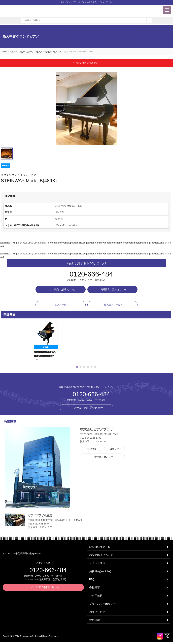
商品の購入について (101, 555)
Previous (30, 341)
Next (168, 108)
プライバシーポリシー (103, 605)
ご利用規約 (96, 597)
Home (4, 52)
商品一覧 (14, 52)
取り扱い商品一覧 (100, 547)
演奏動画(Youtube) (100, 572)
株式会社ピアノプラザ (87, 380)
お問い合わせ (97, 613)
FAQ (92, 580)
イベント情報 (97, 564)
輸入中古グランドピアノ (31, 52)
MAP (79, 520)
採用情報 (95, 622)
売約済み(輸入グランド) (55, 52)
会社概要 (95, 589)
